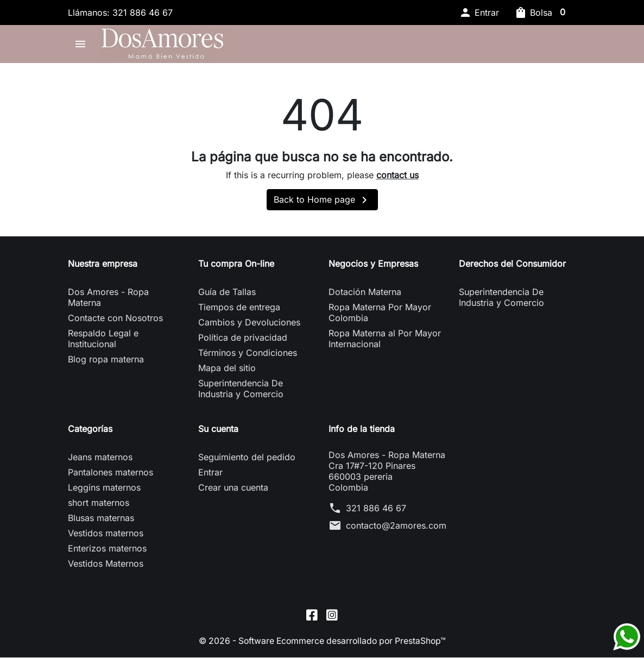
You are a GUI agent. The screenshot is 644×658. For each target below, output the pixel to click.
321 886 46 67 (376, 511)
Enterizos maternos (107, 552)
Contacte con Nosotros (115, 321)
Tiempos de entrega (239, 310)
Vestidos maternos (106, 536)
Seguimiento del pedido (247, 460)
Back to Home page (322, 203)
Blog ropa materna (106, 362)
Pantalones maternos (111, 475)
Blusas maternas (101, 521)
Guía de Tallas (227, 295)
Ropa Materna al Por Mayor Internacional (385, 342)
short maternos (99, 506)
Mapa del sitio (227, 371)
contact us (397, 178)
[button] (479, 12)
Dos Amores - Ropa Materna (108, 300)
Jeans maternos (100, 460)
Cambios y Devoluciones (249, 325)
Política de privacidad (243, 341)
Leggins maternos (104, 491)
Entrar (210, 475)
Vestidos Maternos (106, 567)
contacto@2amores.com (396, 529)
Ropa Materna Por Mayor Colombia (380, 316)
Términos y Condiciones (248, 356)
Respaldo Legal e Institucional (103, 342)
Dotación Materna (365, 295)
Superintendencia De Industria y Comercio (241, 392)
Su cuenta (218, 432)
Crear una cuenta (233, 491)
